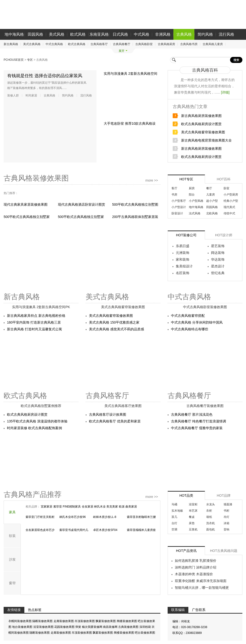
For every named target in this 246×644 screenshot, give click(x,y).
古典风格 (184, 34)
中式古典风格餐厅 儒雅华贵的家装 (197, 428)
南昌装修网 (111, 627)
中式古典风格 (54, 44)
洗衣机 (211, 523)
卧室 (226, 188)
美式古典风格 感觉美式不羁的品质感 (116, 329)
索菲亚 (58, 507)
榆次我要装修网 (92, 627)
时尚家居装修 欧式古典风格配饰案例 (34, 428)
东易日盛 (183, 246)
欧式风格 (78, 34)
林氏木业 (100, 507)
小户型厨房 (231, 195)
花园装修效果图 (65, 627)
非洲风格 (163, 34)
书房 (174, 195)
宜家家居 (47, 507)
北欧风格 (212, 213)
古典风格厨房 (166, 44)
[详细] (225, 92)
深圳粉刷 (146, 627)
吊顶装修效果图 (85, 621)
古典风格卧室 (144, 44)
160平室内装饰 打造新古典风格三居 (34, 322)
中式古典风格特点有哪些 (190, 329)
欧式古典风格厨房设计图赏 (201, 124)
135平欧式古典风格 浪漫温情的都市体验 (37, 421)
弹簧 (79, 627)
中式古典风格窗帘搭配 (188, 316)
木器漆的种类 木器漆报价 (194, 574)
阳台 (192, 195)
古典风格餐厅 (122, 44)
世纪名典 (218, 273)
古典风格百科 (205, 70)
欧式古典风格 (77, 44)
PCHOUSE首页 (14, 60)
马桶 (174, 504)
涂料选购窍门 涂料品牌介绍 (196, 567)
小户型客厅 (179, 201)
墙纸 (209, 517)
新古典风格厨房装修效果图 (201, 116)
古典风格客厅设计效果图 (108, 414)
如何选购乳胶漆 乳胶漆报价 (196, 561)
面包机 (211, 529)
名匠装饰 (183, 273)
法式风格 (195, 213)
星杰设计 (218, 266)
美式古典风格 (32, 44)
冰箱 (226, 523)
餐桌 (192, 517)
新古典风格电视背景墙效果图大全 (206, 140)
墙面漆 (228, 504)
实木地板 (177, 511)
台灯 (174, 523)
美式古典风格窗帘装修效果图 (203, 132)
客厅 (174, 188)
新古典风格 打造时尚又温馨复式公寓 (34, 329)
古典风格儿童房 (213, 44)
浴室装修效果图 (44, 627)
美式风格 (57, 34)
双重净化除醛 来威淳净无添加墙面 (201, 581)
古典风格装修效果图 (36, 178)
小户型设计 (179, 207)
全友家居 (88, 507)
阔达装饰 (218, 253)
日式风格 (120, 34)
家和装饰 (183, 259)
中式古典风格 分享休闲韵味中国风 (197, 322)
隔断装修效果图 (43, 621)
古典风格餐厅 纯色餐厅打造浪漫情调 (198, 421)
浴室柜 (193, 504)
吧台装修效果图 (145, 633)
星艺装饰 (218, 246)
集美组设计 (184, 266)
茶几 (174, 517)
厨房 (192, 188)
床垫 (192, 523)
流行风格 (226, 34)
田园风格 (35, 34)
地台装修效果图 (23, 627)
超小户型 (212, 201)
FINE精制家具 (72, 507)
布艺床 (193, 511)
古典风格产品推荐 (33, 494)
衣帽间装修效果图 (20, 621)
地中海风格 (14, 34)
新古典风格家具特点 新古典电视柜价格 (36, 316)
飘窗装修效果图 (106, 621)
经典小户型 (231, 201)
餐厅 (209, 188)
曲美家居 (131, 507)
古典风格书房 (189, 44)
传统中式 (229, 213)
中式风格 (142, 34)
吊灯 (226, 517)
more (152, 180)
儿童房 (211, 195)
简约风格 (205, 34)
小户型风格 (196, 201)
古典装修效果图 (129, 627)
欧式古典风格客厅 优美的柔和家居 (115, 421)
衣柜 (209, 511)
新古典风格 (11, 44)
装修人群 (13, 95)
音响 (226, 529)
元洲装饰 (183, 253)
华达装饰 (218, 259)
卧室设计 (177, 213)
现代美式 (229, 207)
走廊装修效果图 (64, 621)
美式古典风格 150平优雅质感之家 (114, 322)
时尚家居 (31, 95)
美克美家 (113, 507)
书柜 (226, 511)
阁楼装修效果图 (127, 621)
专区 (30, 60)
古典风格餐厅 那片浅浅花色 (192, 414)
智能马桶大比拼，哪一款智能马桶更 (202, 588)
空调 (174, 529)
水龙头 (211, 504)
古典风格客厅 (99, 44)
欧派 (122, 507)
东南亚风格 (99, 34)
